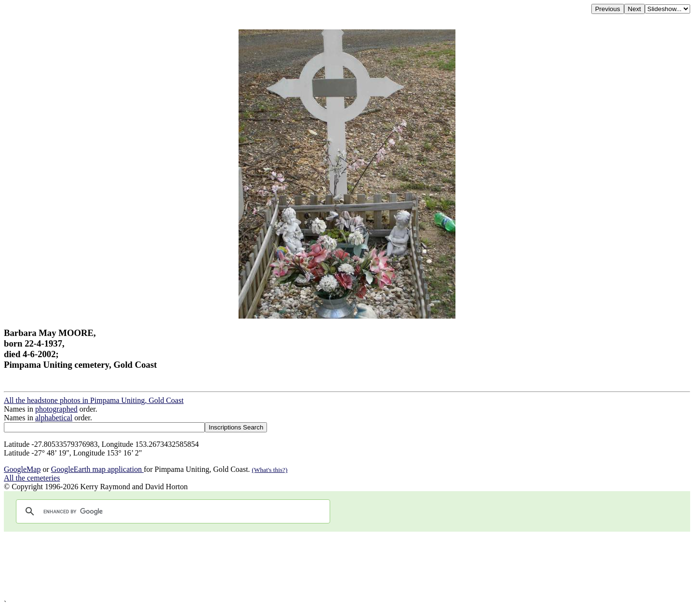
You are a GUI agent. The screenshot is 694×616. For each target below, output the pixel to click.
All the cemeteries (32, 478)
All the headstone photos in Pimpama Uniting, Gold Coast (94, 400)
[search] (172, 511)
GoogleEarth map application (97, 469)
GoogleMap (22, 469)
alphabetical (54, 418)
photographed (56, 409)
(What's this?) (270, 470)
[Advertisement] (293, 566)
